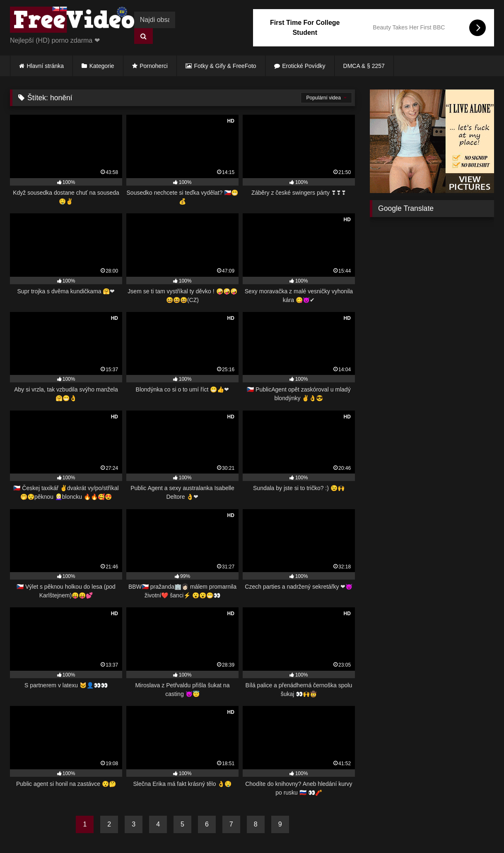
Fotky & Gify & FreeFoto (225, 66)
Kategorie (102, 66)
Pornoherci (154, 66)
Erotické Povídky (304, 66)
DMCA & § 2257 (364, 66)
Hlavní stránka (45, 66)
